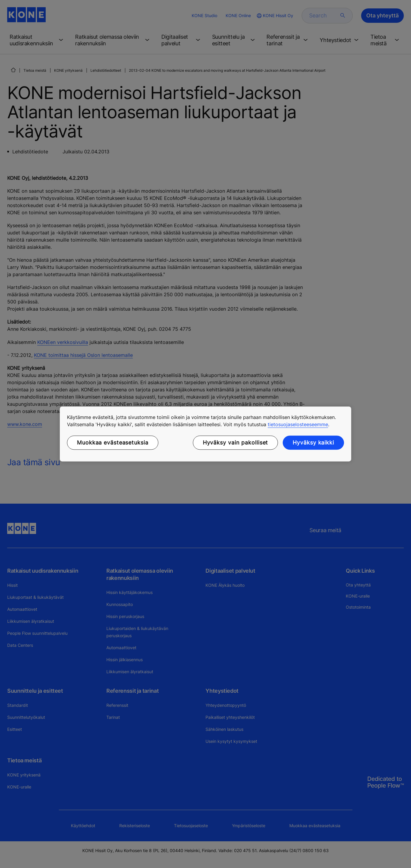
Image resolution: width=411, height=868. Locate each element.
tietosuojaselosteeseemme (298, 424)
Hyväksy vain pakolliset (236, 443)
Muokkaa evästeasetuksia (113, 443)
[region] (205, 434)
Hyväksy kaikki (313, 443)
